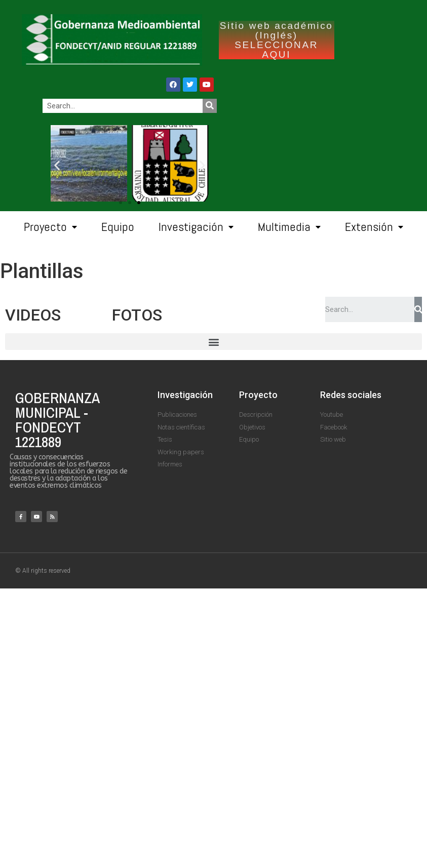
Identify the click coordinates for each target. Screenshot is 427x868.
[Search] (210, 106)
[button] (139, 203)
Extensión (374, 227)
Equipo (118, 227)
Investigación (196, 227)
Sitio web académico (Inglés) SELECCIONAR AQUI (277, 40)
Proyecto (50, 227)
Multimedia (289, 227)
